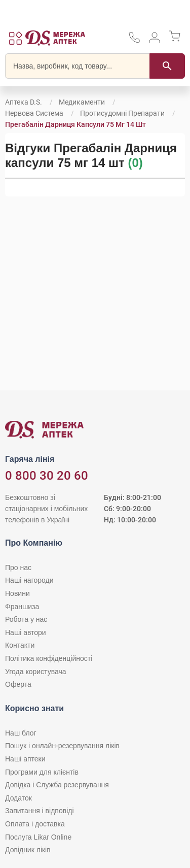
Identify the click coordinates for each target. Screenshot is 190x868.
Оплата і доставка (35, 824)
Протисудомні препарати (122, 113)
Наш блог (21, 733)
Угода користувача (35, 672)
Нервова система (34, 113)
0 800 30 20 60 (47, 476)
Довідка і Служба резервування (57, 785)
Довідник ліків (28, 850)
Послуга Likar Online (38, 837)
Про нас (18, 567)
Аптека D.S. (24, 102)
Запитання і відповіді (40, 811)
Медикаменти (82, 102)
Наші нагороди (29, 580)
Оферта (18, 684)
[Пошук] (167, 66)
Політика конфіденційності (49, 658)
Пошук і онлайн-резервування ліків (62, 746)
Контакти (20, 645)
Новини (17, 593)
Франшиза (22, 607)
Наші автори (26, 632)
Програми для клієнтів (42, 772)
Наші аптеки (25, 759)
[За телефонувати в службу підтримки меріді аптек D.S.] (134, 41)
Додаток (18, 798)
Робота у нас (26, 619)
